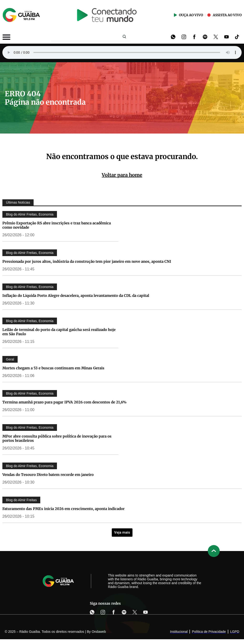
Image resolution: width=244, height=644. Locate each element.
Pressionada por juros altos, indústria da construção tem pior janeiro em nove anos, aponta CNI (87, 261)
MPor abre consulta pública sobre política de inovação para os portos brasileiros (57, 438)
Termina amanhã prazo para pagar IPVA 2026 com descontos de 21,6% (64, 402)
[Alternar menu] (6, 37)
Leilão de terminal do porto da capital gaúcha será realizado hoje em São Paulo (59, 332)
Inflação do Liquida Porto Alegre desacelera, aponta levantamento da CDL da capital (76, 296)
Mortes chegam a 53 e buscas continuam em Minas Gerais (53, 368)
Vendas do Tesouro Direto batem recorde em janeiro (48, 475)
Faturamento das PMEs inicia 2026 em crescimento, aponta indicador (64, 509)
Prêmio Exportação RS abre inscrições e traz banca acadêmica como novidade (57, 225)
